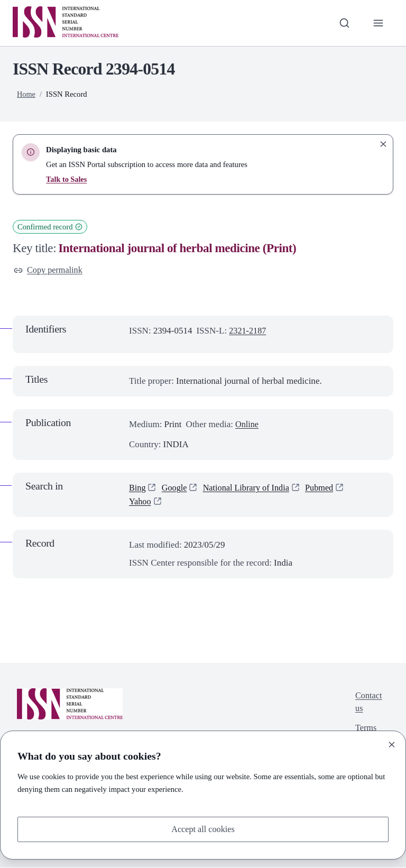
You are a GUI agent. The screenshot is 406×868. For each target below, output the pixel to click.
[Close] (392, 744)
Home (26, 94)
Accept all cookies (203, 829)
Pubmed (327, 488)
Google (176, 488)
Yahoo (141, 502)
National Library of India (251, 488)
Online (247, 425)
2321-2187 (248, 332)
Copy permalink (49, 270)
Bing (138, 488)
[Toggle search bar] (343, 23)
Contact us (368, 704)
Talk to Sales (67, 179)
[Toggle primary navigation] (378, 23)
